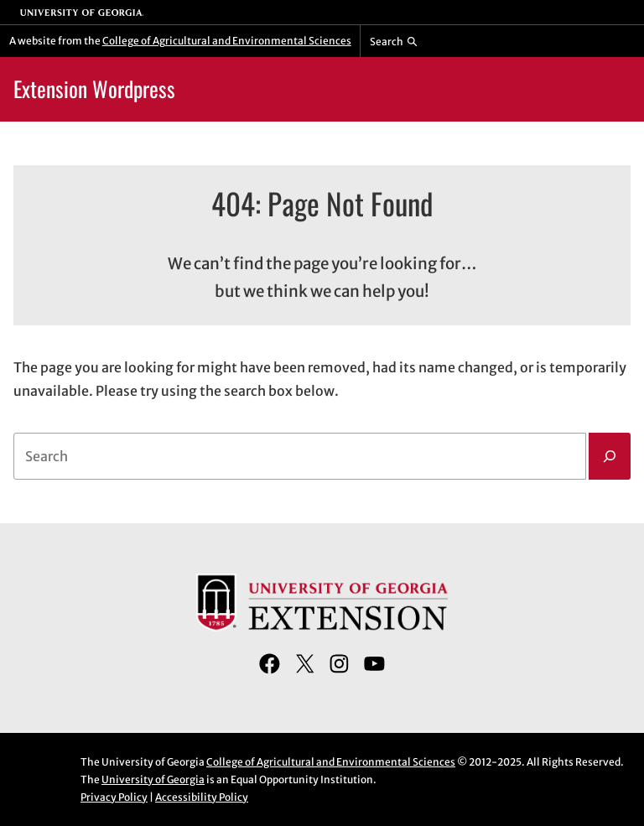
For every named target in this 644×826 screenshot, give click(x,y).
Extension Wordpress (94, 88)
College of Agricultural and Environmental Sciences (227, 41)
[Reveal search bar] (394, 41)
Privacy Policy (114, 797)
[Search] (610, 456)
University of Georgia (153, 779)
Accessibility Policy (202, 797)
